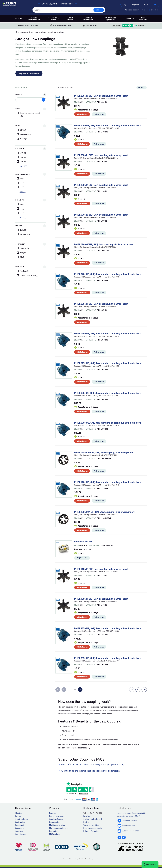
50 (138, 690)
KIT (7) (21, 257)
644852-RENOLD (83, 542)
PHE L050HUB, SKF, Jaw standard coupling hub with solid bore (108, 334)
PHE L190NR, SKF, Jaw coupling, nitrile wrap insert (101, 599)
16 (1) (20, 209)
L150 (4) (21, 161)
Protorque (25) (24, 134)
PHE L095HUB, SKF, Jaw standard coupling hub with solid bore (108, 393)
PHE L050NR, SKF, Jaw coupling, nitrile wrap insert (101, 155)
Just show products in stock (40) (28, 115)
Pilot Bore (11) (23, 271)
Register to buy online (29, 73)
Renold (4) (22, 139)
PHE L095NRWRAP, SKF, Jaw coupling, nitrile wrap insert (104, 453)
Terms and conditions (91, 825)
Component (20, 244)
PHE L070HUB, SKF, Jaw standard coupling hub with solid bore (108, 274)
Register (136, 5)
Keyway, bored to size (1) (27, 275)
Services (145, 10)
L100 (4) (21, 157)
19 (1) (20, 187)
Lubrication (129, 19)
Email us (87, 816)
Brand (18, 126)
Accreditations (21, 834)
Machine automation (88, 19)
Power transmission (34, 19)
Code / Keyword (49, 4)
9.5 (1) (20, 178)
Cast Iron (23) (23, 234)
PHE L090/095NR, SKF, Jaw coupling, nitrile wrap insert (104, 244)
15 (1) (20, 183)
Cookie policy (83, 859)
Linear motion (70, 19)
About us (19, 813)
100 (144, 690)
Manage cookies (94, 859)
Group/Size (20, 149)
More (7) (23, 192)
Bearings (18, 19)
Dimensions (67, 4)
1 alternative (99, 114)
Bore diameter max (23, 174)
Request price (82, 558)
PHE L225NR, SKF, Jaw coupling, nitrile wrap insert (101, 96)
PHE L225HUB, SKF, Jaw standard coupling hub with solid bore (108, 628)
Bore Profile (20, 267)
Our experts (20, 828)
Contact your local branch (93, 819)
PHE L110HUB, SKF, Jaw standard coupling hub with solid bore (108, 482)
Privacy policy (73, 859)
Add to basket (82, 114)
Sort (143, 88)
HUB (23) (21, 253)
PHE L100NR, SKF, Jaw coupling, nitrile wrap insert (101, 185)
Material (19, 226)
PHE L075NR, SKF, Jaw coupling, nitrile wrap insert (101, 304)
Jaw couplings (41, 32)
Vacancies (19, 831)
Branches (155, 10)
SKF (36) (21, 130)
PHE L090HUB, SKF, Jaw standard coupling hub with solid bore (108, 423)
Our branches (20, 822)
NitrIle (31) (22, 230)
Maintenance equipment (110, 19)
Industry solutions (22, 819)
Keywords (19, 94)
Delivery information (91, 831)
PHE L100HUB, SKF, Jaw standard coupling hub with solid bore (108, 126)
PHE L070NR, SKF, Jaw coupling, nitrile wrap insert (101, 215)
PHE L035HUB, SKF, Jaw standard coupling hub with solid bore (108, 658)
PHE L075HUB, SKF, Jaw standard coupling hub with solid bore (108, 363)
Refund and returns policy (93, 828)
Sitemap (65, 859)
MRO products (143, 19)
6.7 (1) (20, 204)
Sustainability (20, 825)
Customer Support (132, 10)
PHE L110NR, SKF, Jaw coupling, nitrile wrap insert (101, 569)
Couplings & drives (54, 19)
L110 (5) (21, 153)
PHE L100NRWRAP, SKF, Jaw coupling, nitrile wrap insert (104, 512)
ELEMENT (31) (23, 248)
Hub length (20, 200)
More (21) (23, 166)
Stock (18, 109)
